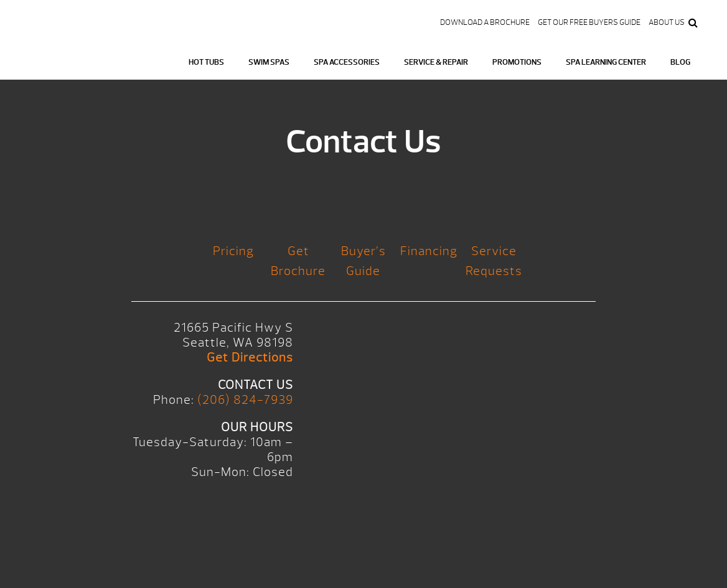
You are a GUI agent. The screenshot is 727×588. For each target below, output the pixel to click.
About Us (667, 22)
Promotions (517, 62)
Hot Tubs (206, 62)
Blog (680, 62)
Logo (71, 56)
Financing (429, 251)
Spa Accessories (347, 62)
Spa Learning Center (606, 62)
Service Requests (494, 261)
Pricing (233, 251)
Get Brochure (298, 261)
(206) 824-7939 (245, 400)
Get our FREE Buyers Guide (589, 22)
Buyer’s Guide (363, 261)
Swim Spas (269, 62)
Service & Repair (436, 62)
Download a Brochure (485, 22)
